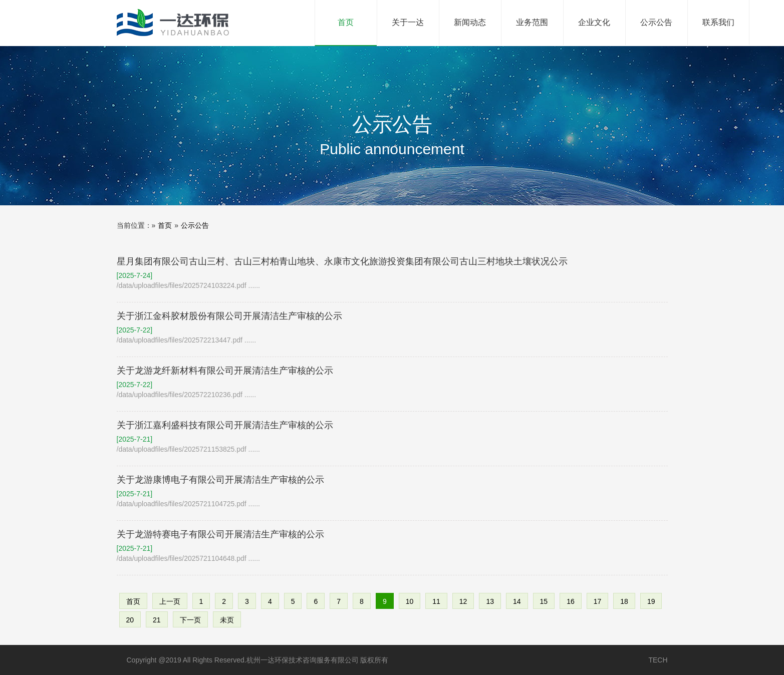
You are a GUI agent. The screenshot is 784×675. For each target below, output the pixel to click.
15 (544, 601)
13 (490, 601)
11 (436, 601)
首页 (357, 13)
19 (651, 601)
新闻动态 (470, 22)
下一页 (190, 620)
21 (157, 620)
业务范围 (532, 22)
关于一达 (408, 22)
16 (571, 601)
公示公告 (656, 22)
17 (598, 601)
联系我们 (718, 22)
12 (463, 601)
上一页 (170, 601)
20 (130, 620)
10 (410, 601)
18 (624, 601)
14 (517, 601)
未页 (227, 620)
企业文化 (594, 22)
